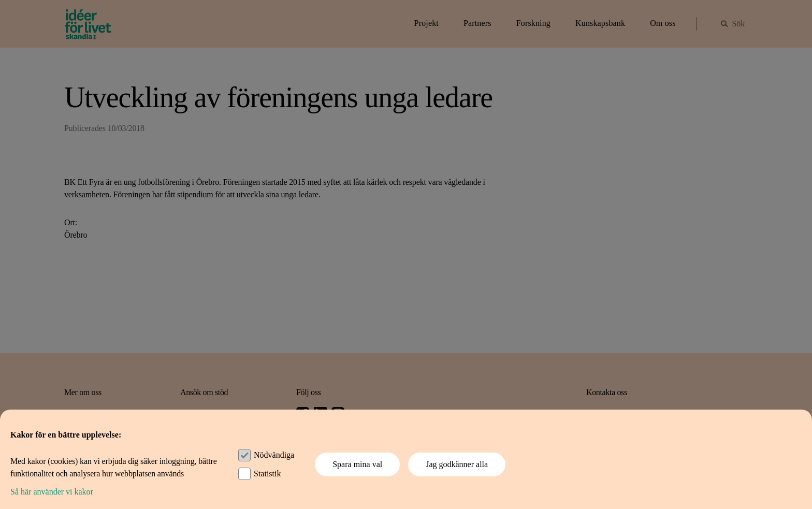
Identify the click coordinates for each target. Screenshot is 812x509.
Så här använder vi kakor (52, 492)
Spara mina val (357, 464)
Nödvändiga (274, 455)
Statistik (267, 474)
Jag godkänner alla (457, 464)
